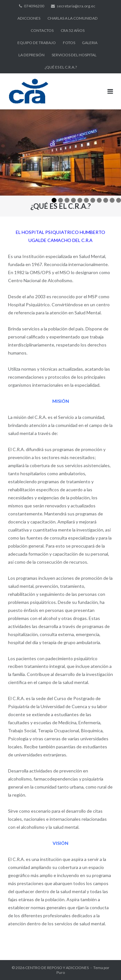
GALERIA (90, 43)
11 (119, 200)
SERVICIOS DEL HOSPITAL (74, 55)
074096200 (34, 6)
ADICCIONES (29, 18)
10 (112, 200)
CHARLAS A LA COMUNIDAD (73, 18)
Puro (61, 972)
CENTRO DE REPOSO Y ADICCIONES (57, 968)
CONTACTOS (42, 30)
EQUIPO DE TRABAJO (37, 43)
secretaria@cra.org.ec (76, 6)
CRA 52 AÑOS (73, 30)
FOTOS (69, 43)
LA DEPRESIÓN (31, 55)
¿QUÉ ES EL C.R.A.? (61, 67)
